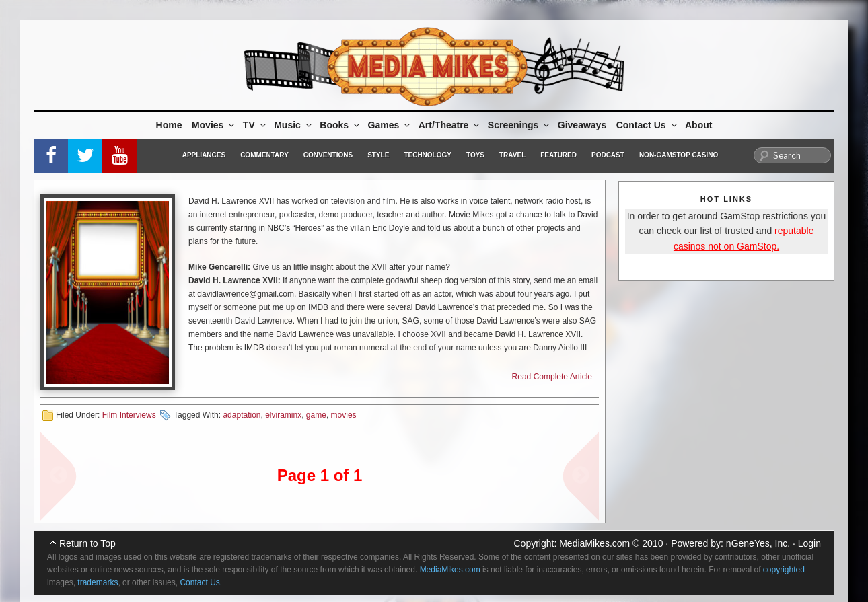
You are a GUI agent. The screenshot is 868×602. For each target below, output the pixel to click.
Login (809, 543)
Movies (214, 125)
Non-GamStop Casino (679, 155)
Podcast (608, 155)
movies (344, 415)
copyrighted (784, 570)
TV (255, 125)
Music (294, 125)
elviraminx (283, 415)
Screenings (519, 125)
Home (169, 125)
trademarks (98, 582)
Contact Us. (201, 582)
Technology (428, 155)
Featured (558, 155)
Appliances (204, 155)
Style (378, 155)
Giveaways (582, 125)
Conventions (328, 155)
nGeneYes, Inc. (758, 543)
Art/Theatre (450, 125)
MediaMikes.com (594, 543)
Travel (512, 155)
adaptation (242, 415)
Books (340, 125)
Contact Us (648, 125)
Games (390, 125)
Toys (475, 155)
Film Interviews (129, 415)
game (316, 415)
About (698, 125)
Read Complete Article (552, 377)
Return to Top (87, 543)
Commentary (264, 155)
